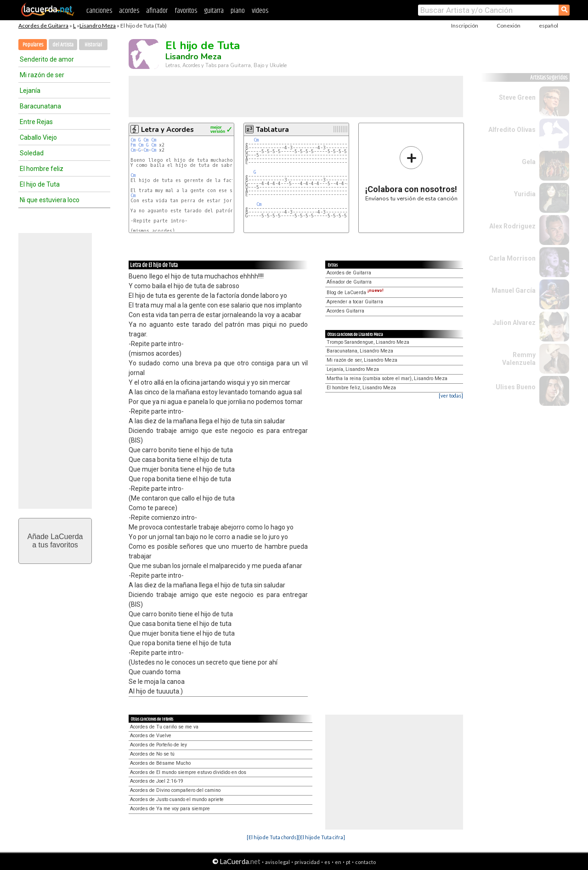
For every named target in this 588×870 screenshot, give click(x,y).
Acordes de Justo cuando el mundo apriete (177, 799)
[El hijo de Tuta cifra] (322, 837)
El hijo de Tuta (40, 184)
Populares (33, 45)
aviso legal (277, 862)
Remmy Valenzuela (519, 359)
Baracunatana (40, 106)
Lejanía (30, 91)
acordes (129, 11)
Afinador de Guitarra (349, 282)
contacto (365, 862)
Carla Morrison (512, 258)
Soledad (32, 153)
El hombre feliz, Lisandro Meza (361, 388)
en (338, 862)
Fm (133, 145)
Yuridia (525, 194)
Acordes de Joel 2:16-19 (157, 781)
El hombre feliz (42, 169)
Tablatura (272, 130)
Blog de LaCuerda (355, 293)
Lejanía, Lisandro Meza (353, 369)
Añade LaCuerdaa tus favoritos (55, 541)
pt (348, 862)
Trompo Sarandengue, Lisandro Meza (368, 342)
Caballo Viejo (38, 137)
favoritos (186, 11)
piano (238, 11)
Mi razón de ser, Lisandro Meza (362, 360)
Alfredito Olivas (512, 130)
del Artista (63, 45)
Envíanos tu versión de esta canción (411, 173)
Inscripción (465, 26)
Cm (133, 140)
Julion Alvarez (514, 323)
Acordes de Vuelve (151, 736)
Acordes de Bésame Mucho (160, 763)
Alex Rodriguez (512, 226)
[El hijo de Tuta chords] (272, 837)
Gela (529, 162)
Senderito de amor (47, 59)
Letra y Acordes (167, 130)
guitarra (214, 11)
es (327, 862)
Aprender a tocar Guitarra (355, 302)
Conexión (509, 26)
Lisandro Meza (98, 26)
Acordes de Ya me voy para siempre (170, 809)
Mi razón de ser (42, 75)
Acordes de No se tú (152, 754)
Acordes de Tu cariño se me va (164, 727)
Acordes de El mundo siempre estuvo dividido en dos (188, 772)
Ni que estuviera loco (50, 200)
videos (260, 11)
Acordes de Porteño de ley (158, 745)
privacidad (307, 862)
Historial (93, 45)
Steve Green (517, 97)
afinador (157, 11)
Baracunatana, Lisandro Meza (360, 351)
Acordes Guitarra (345, 311)
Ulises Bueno (516, 387)
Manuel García (514, 290)
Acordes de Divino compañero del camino (175, 790)
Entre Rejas (36, 122)
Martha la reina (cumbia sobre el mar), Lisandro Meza (387, 378)
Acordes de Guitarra (43, 26)
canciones (99, 11)
